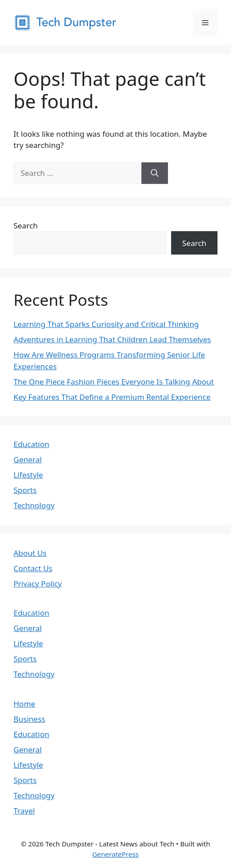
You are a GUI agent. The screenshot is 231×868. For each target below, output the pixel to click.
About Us (30, 553)
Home (24, 704)
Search (26, 226)
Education (31, 444)
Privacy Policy (38, 584)
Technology (34, 505)
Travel (24, 811)
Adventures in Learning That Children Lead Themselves (112, 339)
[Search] (155, 173)
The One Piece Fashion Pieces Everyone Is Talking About (114, 382)
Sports (25, 490)
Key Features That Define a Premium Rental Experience (112, 397)
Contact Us (33, 568)
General (28, 459)
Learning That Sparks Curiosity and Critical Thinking (106, 324)
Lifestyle (28, 475)
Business (29, 719)
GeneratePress (115, 854)
